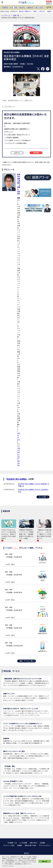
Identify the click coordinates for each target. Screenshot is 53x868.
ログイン (49, 4)
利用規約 (20, 845)
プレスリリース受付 (9, 845)
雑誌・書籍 (26, 559)
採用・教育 (14, 7)
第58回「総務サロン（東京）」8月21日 (32, 11)
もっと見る (44, 497)
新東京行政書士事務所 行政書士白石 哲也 (19, 184)
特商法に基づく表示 (30, 845)
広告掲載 (42, 843)
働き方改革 (39, 7)
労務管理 (5, 7)
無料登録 (49, 1)
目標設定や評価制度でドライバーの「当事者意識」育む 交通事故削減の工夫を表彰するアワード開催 (26, 534)
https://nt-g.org (19, 437)
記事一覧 (16, 15)
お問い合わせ (33, 843)
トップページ (6, 15)
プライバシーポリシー (45, 845)
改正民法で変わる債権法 (12, 52)
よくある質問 (23, 843)
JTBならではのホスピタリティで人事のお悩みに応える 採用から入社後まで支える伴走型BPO (9, 534)
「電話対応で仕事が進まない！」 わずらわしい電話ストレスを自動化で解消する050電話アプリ (44, 534)
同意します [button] (45, 861)
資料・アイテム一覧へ (27, 661)
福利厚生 (22, 7)
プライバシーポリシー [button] (8, 866)
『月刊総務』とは (12, 843)
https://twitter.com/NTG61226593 (19, 457)
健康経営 (30, 7)
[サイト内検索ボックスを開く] (50, 7)
